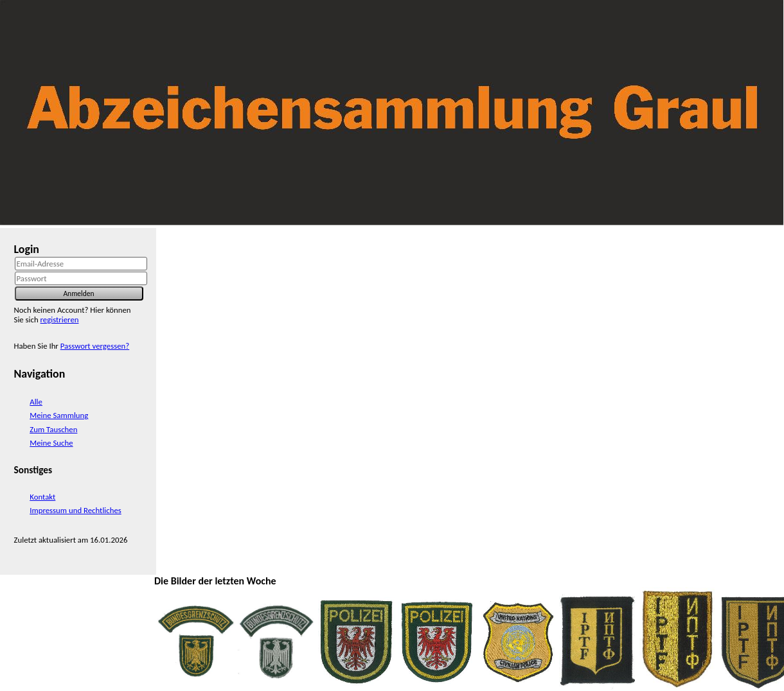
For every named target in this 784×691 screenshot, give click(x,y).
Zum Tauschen (53, 429)
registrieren (60, 319)
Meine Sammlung (59, 415)
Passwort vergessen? (95, 346)
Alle (36, 402)
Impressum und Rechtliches (76, 510)
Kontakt (42, 497)
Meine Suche (51, 443)
